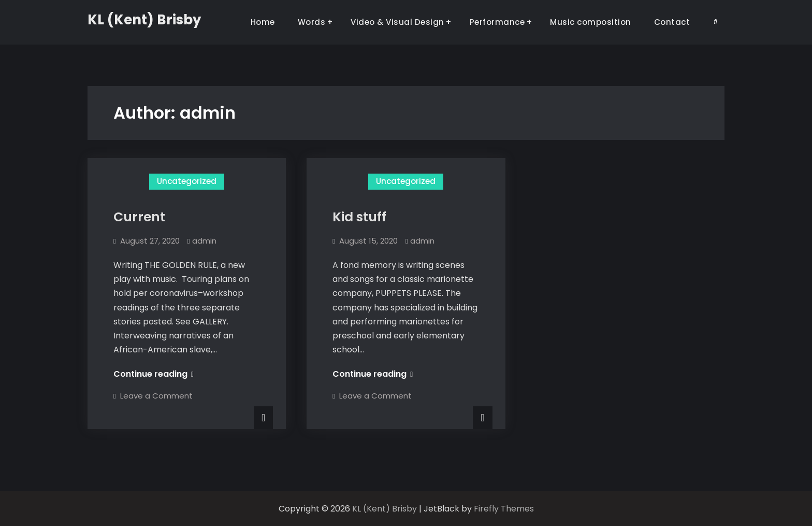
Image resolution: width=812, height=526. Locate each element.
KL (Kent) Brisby (144, 20)
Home (263, 22)
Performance (497, 22)
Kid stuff (359, 217)
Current (139, 217)
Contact (672, 22)
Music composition (591, 22)
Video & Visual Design (397, 22)
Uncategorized (187, 181)
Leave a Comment (156, 396)
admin (204, 241)
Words (312, 22)
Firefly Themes (504, 509)
